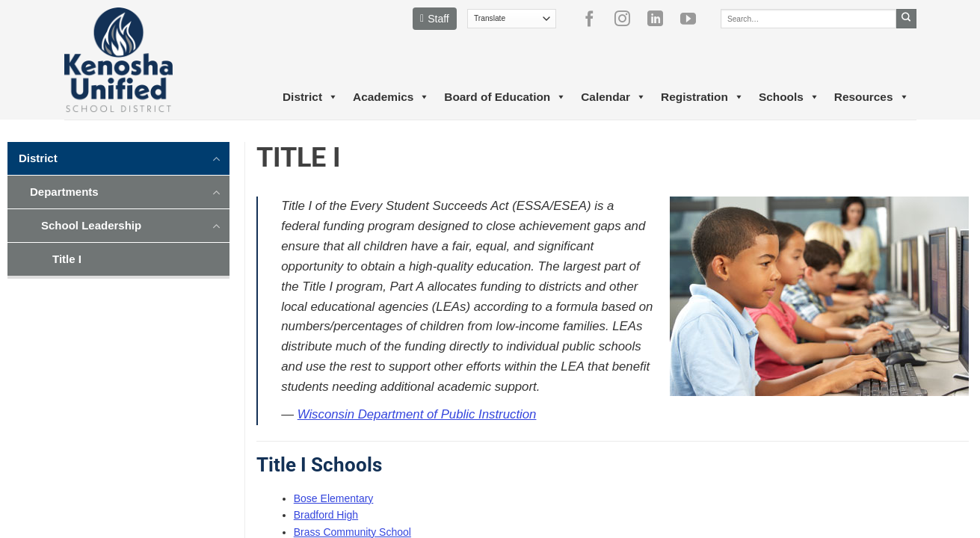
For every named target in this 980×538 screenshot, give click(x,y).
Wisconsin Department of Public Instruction (417, 414)
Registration (702, 97)
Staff (435, 19)
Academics (391, 97)
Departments (64, 192)
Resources (872, 97)
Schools (789, 97)
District (310, 97)
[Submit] (906, 19)
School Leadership (91, 225)
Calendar (613, 97)
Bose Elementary (334, 498)
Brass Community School (352, 532)
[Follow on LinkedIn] (661, 19)
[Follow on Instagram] (628, 19)
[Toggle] (217, 158)
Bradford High (326, 515)
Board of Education (505, 97)
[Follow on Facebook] (595, 19)
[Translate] (512, 19)
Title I (67, 259)
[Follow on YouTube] (694, 19)
